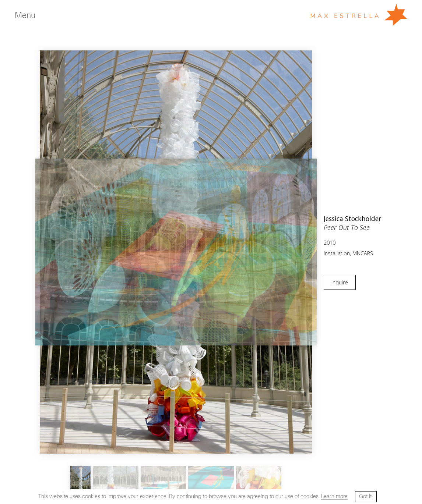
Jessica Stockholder (352, 219)
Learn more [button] (334, 496)
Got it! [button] (366, 496)
